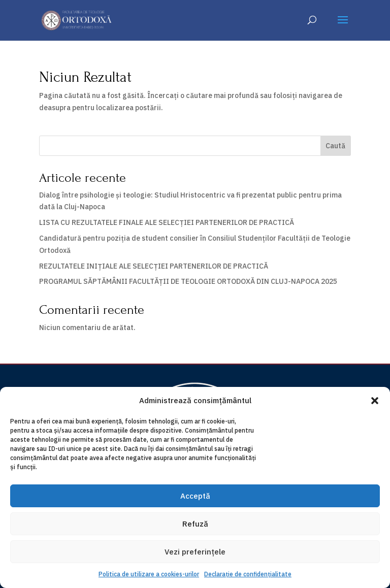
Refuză (195, 524)
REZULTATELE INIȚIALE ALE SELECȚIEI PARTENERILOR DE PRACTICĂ (154, 266)
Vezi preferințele (195, 552)
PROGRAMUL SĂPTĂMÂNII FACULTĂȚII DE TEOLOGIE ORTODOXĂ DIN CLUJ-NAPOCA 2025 (188, 281)
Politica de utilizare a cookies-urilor (149, 574)
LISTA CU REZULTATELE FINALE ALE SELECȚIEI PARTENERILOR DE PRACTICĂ (167, 222)
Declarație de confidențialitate (248, 574)
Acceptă (195, 496)
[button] (375, 401)
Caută (335, 146)
